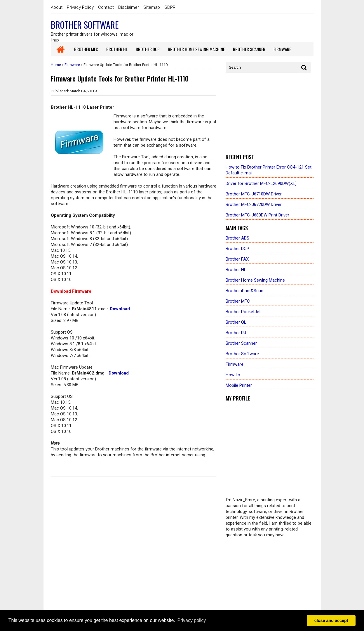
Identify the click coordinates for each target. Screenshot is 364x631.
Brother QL (236, 322)
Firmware (72, 65)
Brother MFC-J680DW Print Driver (257, 215)
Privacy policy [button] (191, 620)
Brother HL (236, 270)
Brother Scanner (241, 343)
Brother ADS (237, 238)
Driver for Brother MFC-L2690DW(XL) (261, 183)
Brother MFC (238, 301)
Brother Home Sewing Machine (255, 280)
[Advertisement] (270, 114)
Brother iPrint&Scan (244, 291)
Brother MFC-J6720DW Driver (254, 204)
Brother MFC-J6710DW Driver (254, 194)
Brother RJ (236, 333)
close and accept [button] (331, 620)
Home (56, 65)
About (57, 7)
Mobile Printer (239, 385)
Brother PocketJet (243, 312)
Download (120, 309)
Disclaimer (129, 7)
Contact (106, 7)
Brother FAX (237, 259)
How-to (233, 375)
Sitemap (152, 7)
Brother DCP (237, 249)
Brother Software (85, 25)
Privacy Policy (80, 7)
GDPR (170, 7)
